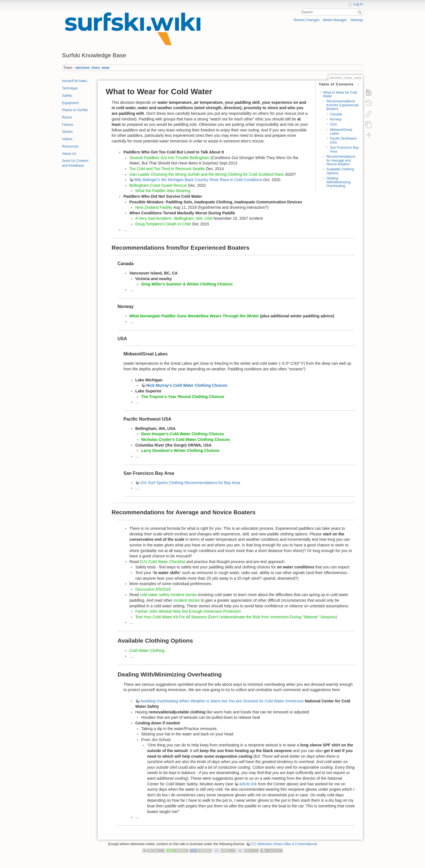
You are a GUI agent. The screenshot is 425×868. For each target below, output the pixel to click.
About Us (69, 154)
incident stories (186, 600)
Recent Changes (306, 20)
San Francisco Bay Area (344, 149)
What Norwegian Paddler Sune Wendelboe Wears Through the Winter (194, 316)
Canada (336, 114)
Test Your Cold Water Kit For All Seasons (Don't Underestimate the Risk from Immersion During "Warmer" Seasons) (236, 617)
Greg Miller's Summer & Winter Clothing (179, 284)
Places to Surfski (75, 110)
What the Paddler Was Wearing (163, 191)
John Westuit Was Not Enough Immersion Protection (194, 611)
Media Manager (335, 20)
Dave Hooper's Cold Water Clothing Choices (183, 434)
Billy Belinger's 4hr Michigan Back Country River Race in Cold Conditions (198, 180)
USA (333, 124)
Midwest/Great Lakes (341, 132)
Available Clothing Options (340, 171)
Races (67, 117)
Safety (67, 96)
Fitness (67, 125)
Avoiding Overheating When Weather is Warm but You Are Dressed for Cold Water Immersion (222, 701)
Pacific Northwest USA (343, 140)
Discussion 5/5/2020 (153, 589)
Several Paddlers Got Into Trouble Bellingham (169, 158)
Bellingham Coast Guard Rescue (158, 185)
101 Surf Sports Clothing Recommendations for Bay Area (190, 483)
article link (248, 784)
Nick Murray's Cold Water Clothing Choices (187, 385)
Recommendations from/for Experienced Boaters (342, 105)
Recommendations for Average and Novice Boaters (341, 160)
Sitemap (357, 20)
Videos (67, 139)
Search (360, 12)
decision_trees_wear (93, 68)
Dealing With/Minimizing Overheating (338, 182)
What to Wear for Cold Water (340, 94)
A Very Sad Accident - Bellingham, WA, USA (174, 218)
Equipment (70, 103)
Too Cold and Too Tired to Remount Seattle (167, 169)
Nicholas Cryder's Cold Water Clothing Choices (186, 440)
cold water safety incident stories (168, 595)
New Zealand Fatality (154, 207)
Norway (336, 119)
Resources (70, 146)
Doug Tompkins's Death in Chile (163, 224)
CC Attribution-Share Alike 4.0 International (284, 844)
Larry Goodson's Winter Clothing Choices (180, 451)
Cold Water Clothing (147, 651)
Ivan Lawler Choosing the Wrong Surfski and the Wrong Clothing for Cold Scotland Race (207, 174)
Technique (70, 88)
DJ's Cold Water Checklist (163, 562)
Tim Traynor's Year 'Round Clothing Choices (183, 397)
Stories (67, 132)
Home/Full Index (75, 81)
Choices (225, 284)
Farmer (142, 611)
